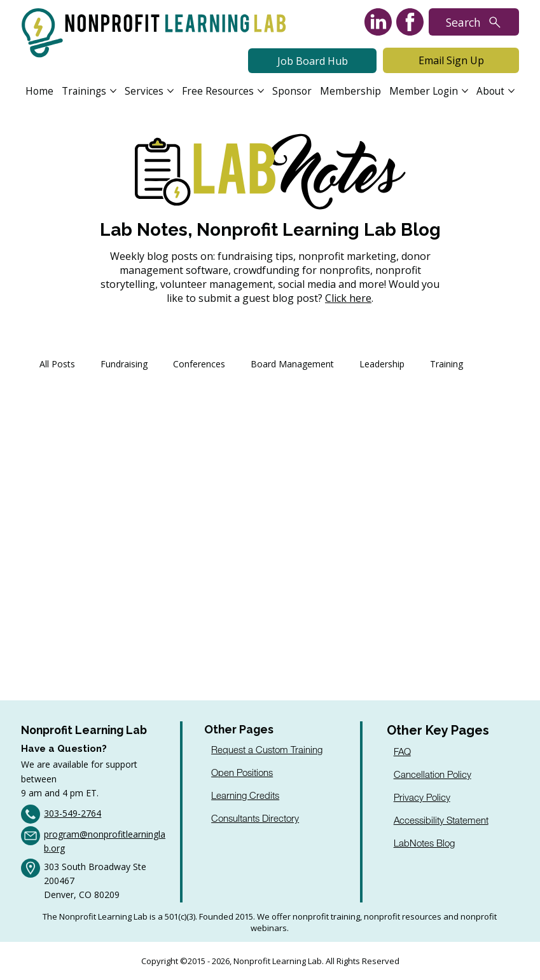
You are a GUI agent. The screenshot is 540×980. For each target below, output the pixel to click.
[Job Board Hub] (312, 61)
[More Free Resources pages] (261, 91)
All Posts (57, 364)
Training (447, 364)
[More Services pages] (170, 91)
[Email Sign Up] (451, 60)
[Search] (474, 22)
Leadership (382, 364)
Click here (348, 298)
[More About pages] (511, 91)
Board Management (292, 364)
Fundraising (124, 364)
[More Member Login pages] (465, 91)
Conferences (199, 364)
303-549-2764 (73, 813)
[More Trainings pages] (113, 91)
